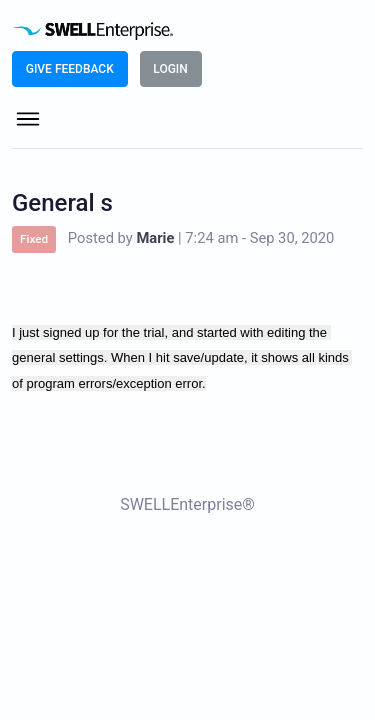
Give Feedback (70, 69)
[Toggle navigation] (28, 121)
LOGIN (170, 69)
